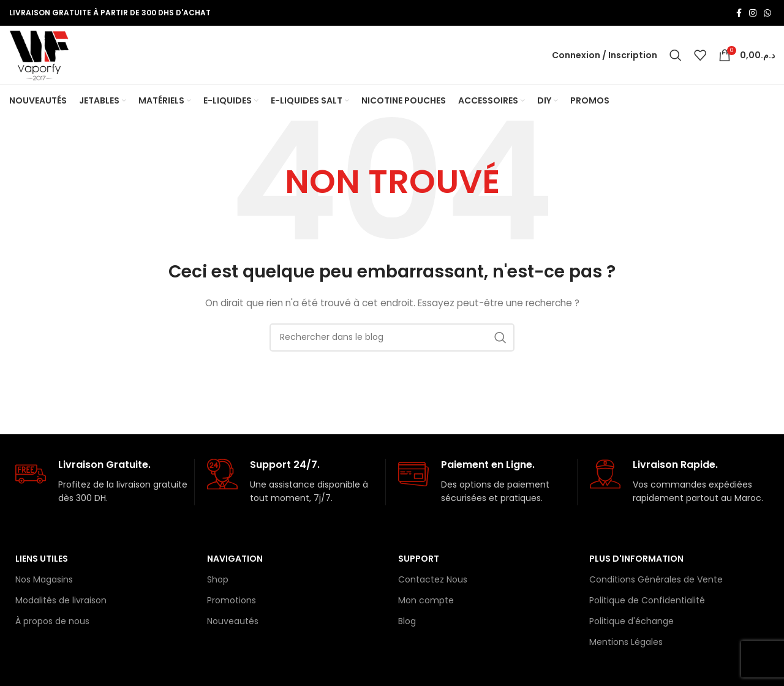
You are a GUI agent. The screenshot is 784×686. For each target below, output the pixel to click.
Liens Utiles (42, 563)
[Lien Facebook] (739, 13)
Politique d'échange (631, 626)
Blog (407, 626)
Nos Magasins (44, 584)
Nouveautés (233, 626)
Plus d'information (636, 563)
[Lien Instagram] (753, 13)
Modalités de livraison (61, 605)
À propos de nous (52, 626)
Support (419, 563)
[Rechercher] (676, 58)
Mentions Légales (626, 647)
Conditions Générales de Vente (656, 584)
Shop (218, 584)
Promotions (232, 605)
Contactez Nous (433, 584)
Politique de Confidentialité (647, 605)
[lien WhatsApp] (767, 13)
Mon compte (426, 605)
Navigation (235, 563)
